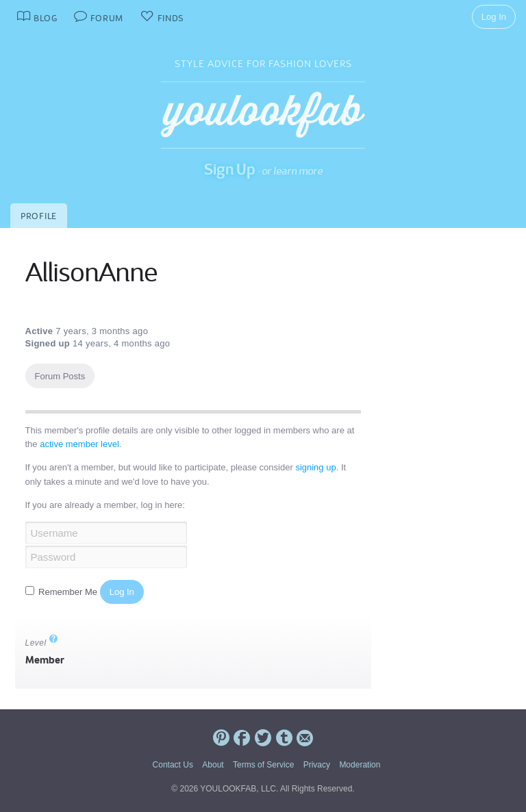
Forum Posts (60, 376)
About (213, 765)
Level (42, 643)
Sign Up (230, 169)
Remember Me (63, 592)
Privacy (317, 765)
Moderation (360, 765)
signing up (315, 467)
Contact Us (173, 765)
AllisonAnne (91, 272)
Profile (39, 216)
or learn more (292, 171)
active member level (79, 444)
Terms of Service (263, 765)
